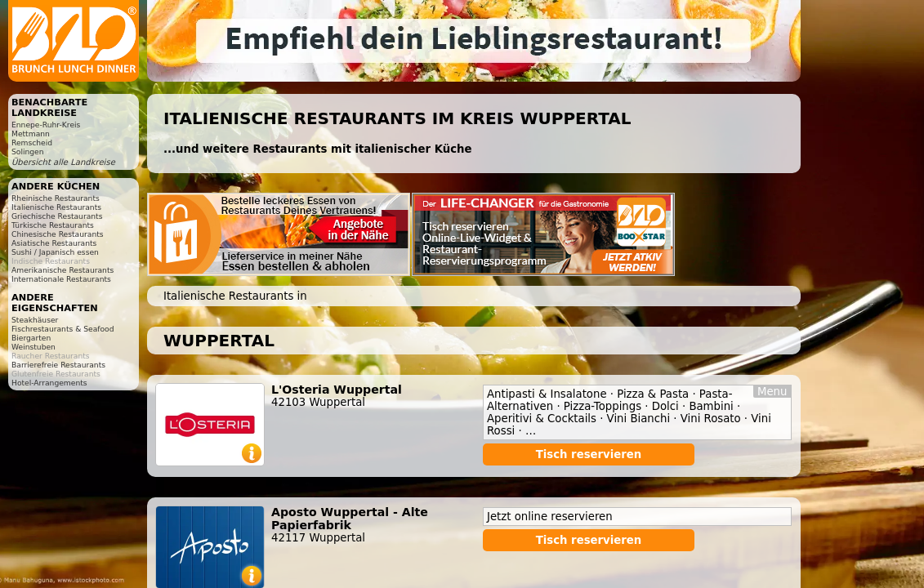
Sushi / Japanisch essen (55, 252)
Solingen (28, 151)
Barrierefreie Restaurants (58, 365)
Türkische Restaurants (53, 225)
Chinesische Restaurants (58, 234)
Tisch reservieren (589, 454)
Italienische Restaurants (56, 207)
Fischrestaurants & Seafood (63, 329)
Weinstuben (33, 347)
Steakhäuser (35, 320)
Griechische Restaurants (57, 216)
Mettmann (31, 134)
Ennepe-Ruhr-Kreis (46, 125)
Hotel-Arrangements (49, 383)
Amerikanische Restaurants (62, 270)
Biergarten (31, 338)
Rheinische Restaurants (56, 198)
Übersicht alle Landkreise (63, 162)
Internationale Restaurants (61, 279)
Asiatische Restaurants (54, 243)
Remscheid (32, 143)
